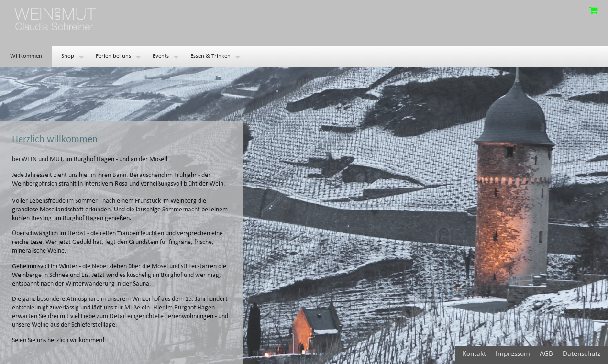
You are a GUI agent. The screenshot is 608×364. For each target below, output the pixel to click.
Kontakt (474, 354)
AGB (546, 354)
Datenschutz (581, 354)
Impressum (513, 354)
